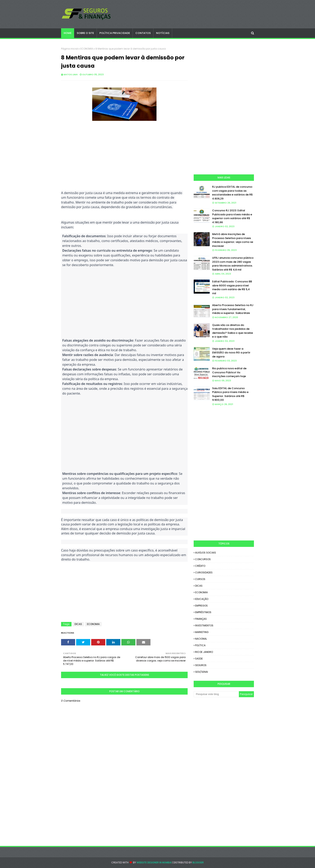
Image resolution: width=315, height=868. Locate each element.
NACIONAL (201, 639)
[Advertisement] (124, 150)
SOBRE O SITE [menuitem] (85, 33)
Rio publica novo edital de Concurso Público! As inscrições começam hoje (229, 372)
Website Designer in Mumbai (154, 862)
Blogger (198, 862)
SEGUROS (201, 665)
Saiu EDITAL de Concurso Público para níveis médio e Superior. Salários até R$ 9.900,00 (230, 394)
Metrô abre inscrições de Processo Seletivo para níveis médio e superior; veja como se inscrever (233, 240)
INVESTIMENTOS (204, 625)
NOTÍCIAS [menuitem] (163, 33)
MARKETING (202, 632)
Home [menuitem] (68, 33)
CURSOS (200, 579)
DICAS (78, 624)
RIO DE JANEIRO (204, 652)
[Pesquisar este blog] (216, 694)
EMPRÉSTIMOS (203, 612)
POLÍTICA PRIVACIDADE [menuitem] (115, 33)
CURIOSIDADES (204, 572)
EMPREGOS (201, 606)
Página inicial (70, 49)
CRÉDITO (200, 566)
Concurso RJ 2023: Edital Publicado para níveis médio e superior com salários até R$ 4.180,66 (232, 216)
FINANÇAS (201, 619)
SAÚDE (199, 659)
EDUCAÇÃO (202, 599)
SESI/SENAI (201, 672)
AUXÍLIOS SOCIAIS (206, 553)
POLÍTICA (200, 645)
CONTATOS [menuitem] (143, 33)
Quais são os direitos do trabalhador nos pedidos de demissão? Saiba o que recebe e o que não (233, 331)
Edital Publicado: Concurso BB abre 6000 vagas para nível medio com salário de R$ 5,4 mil (232, 287)
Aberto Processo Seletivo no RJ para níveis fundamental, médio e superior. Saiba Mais (233, 309)
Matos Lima (71, 74)
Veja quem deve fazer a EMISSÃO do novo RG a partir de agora (231, 353)
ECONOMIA (87, 49)
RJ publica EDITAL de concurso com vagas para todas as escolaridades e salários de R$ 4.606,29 (232, 193)
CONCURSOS (203, 559)
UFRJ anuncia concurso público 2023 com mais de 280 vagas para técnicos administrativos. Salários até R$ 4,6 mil (233, 264)
